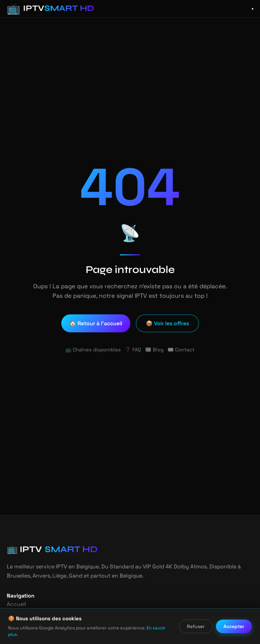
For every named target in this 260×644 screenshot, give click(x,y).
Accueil (16, 604)
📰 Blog (154, 350)
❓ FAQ (133, 350)
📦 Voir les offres (167, 323)
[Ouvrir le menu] (253, 9)
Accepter (234, 630)
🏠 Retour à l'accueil (96, 323)
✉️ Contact (179, 350)
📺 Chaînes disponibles (95, 350)
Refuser (196, 630)
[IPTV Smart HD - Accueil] (45, 9)
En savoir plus (150, 634)
